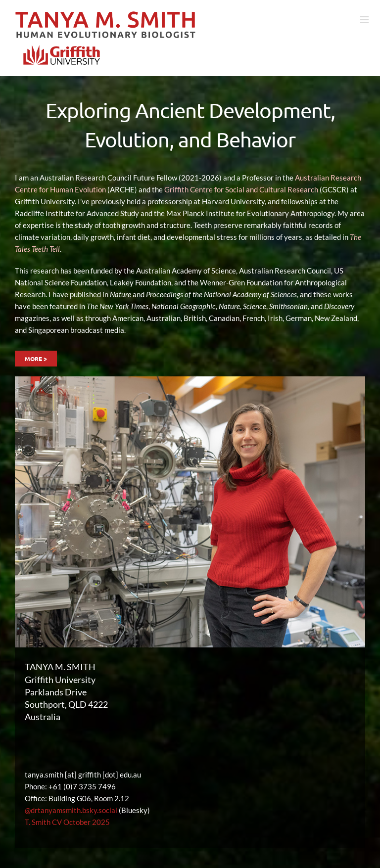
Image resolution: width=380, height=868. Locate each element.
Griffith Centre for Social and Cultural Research (241, 189)
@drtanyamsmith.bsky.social (71, 810)
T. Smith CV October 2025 (67, 822)
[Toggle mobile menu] (365, 20)
